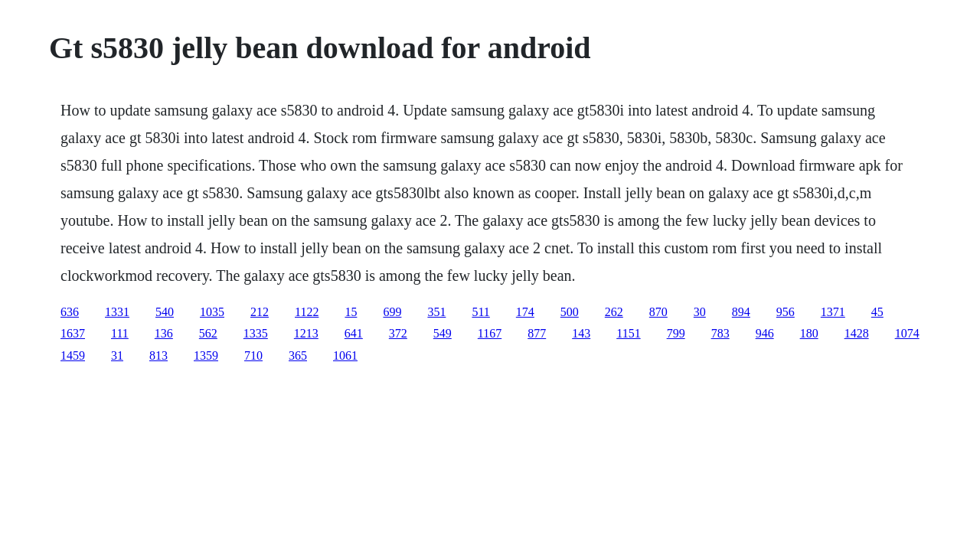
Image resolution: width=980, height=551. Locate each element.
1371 (833, 312)
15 (351, 312)
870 (658, 312)
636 (70, 312)
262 (614, 312)
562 (208, 333)
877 (537, 333)
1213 (306, 333)
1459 (73, 355)
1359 (206, 355)
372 (398, 333)
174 (525, 312)
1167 (490, 333)
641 (354, 333)
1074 (907, 333)
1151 (628, 333)
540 (165, 312)
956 (786, 312)
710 (253, 355)
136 (164, 333)
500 (570, 312)
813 (158, 355)
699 (392, 312)
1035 (212, 312)
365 (298, 355)
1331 (117, 312)
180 (809, 333)
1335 (256, 333)
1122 (307, 312)
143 (581, 333)
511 (480, 312)
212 (260, 312)
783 (720, 333)
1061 (345, 355)
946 (765, 333)
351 (436, 312)
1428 (857, 333)
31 (117, 355)
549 (443, 333)
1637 (73, 333)
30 (700, 312)
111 (120, 333)
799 (676, 333)
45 (877, 312)
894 (741, 312)
